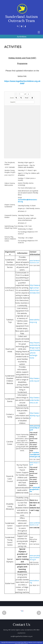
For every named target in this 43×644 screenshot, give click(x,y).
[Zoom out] (21, 98)
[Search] (25, 102)
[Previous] (4, 613)
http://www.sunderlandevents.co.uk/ (35, 400)
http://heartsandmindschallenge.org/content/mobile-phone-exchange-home (35, 350)
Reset (27, 98)
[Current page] (21, 94)
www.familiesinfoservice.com (35, 262)
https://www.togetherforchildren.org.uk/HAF (22, 82)
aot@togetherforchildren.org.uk (21, 636)
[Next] (28, 94)
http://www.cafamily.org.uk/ (35, 416)
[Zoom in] (16, 98)
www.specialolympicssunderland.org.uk (35, 557)
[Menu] (39, 32)
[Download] (32, 98)
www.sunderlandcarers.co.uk (35, 524)
